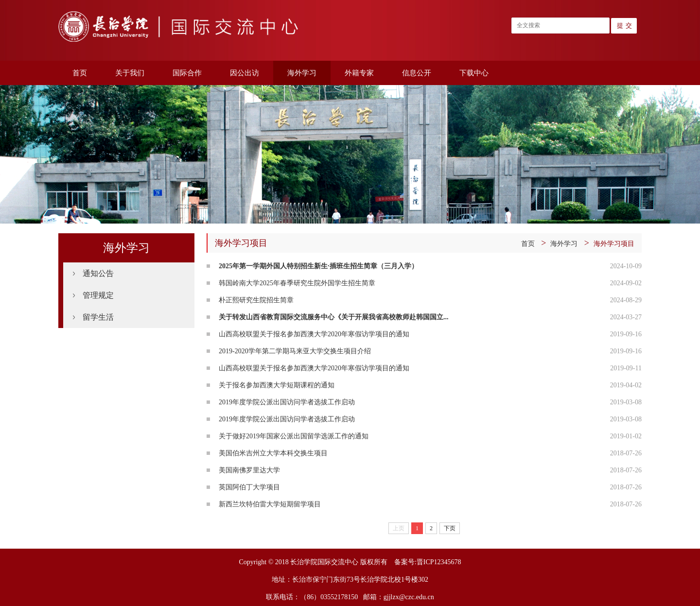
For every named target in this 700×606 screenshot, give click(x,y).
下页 (450, 528)
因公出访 (245, 73)
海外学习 (302, 73)
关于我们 (130, 73)
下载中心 (474, 73)
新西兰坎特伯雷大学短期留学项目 (270, 504)
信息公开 (417, 73)
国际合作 (187, 73)
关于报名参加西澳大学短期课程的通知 (277, 385)
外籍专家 (359, 73)
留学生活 (98, 317)
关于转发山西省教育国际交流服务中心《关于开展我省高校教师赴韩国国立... (334, 317)
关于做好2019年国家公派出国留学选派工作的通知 (294, 436)
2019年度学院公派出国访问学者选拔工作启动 (287, 402)
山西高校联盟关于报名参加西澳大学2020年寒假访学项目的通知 (314, 334)
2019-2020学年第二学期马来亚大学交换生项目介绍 (295, 351)
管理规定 (98, 295)
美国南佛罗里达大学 (249, 470)
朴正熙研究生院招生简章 (256, 300)
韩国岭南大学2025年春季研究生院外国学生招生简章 (297, 283)
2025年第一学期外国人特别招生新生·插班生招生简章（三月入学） (318, 266)
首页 (80, 73)
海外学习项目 (614, 244)
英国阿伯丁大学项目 (249, 487)
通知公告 (98, 273)
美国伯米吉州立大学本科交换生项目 (273, 453)
